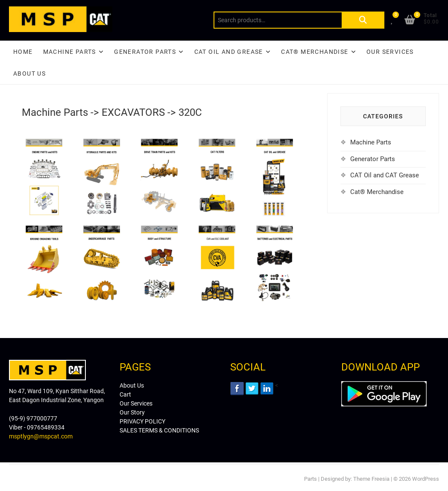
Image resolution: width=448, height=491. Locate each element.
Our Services (390, 52)
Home (23, 52)
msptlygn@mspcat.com (41, 436)
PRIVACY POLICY (142, 421)
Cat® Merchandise (377, 192)
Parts (310, 479)
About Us (29, 74)
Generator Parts (145, 52)
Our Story (132, 412)
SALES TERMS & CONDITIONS (159, 430)
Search (363, 20)
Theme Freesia (371, 479)
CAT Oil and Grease (229, 52)
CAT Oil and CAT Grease (385, 175)
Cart (125, 394)
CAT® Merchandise (315, 52)
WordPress (426, 479)
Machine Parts (70, 52)
